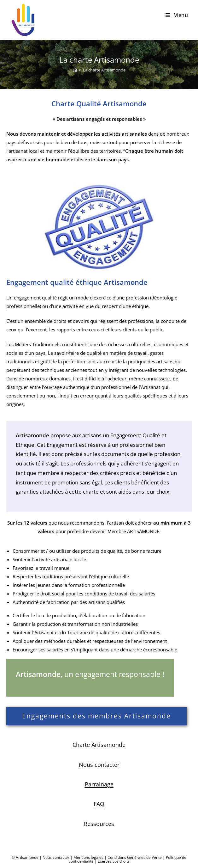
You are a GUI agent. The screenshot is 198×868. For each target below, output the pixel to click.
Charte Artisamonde (99, 745)
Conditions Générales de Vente (135, 857)
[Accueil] (75, 70)
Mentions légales (88, 857)
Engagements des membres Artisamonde (96, 716)
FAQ (99, 804)
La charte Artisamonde (104, 70)
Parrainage (99, 784)
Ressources (99, 824)
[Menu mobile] (177, 15)
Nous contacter (99, 765)
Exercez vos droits (114, 861)
